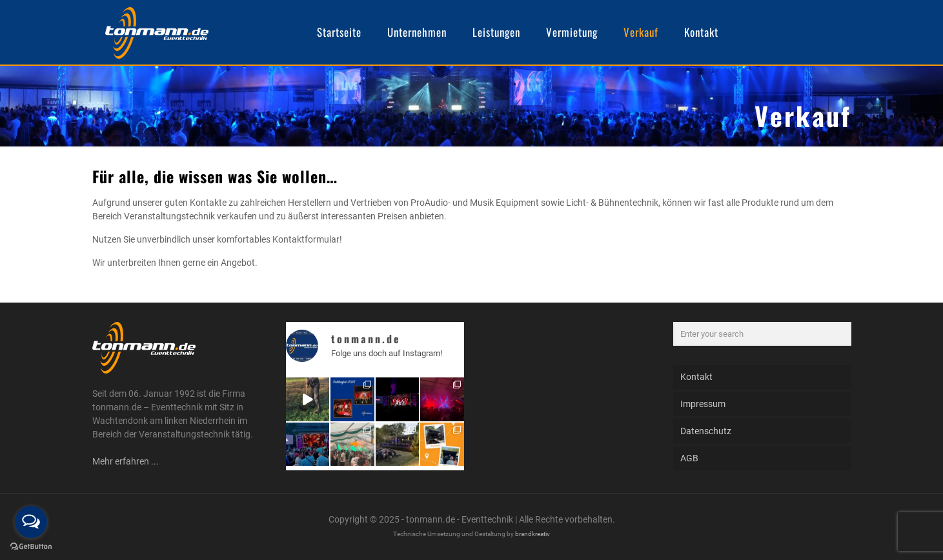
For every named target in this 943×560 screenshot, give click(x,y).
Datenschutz (706, 431)
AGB (689, 458)
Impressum (703, 404)
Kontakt (696, 377)
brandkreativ (532, 534)
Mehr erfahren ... (126, 461)
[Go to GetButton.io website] (31, 547)
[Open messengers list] (31, 522)
